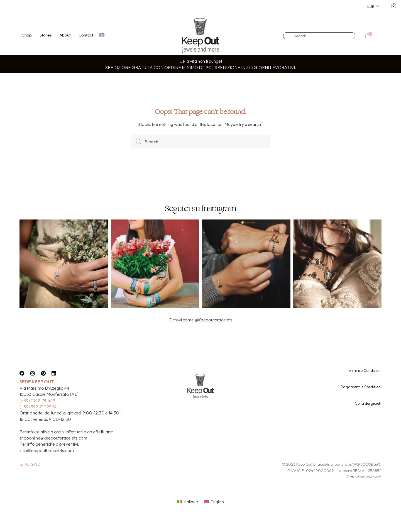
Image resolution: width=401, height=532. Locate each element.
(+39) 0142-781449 (37, 410)
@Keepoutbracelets (214, 330)
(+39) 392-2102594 (38, 416)
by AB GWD (30, 474)
